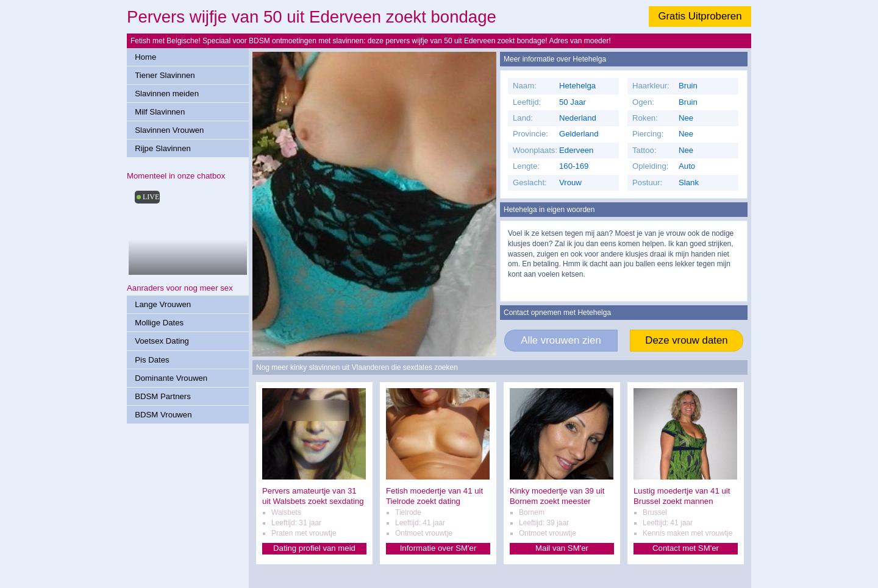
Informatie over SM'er (438, 548)
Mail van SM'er (562, 548)
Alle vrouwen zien (561, 340)
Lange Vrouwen (163, 304)
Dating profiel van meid (314, 548)
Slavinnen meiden (167, 94)
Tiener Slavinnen (165, 75)
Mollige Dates (159, 323)
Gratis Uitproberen (700, 16)
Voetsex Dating (162, 341)
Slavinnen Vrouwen (169, 130)
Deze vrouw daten (686, 340)
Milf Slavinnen (160, 112)
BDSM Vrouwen (163, 415)
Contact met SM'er (686, 548)
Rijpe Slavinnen (163, 148)
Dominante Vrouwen (171, 378)
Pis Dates (152, 360)
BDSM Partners (163, 396)
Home (145, 57)
